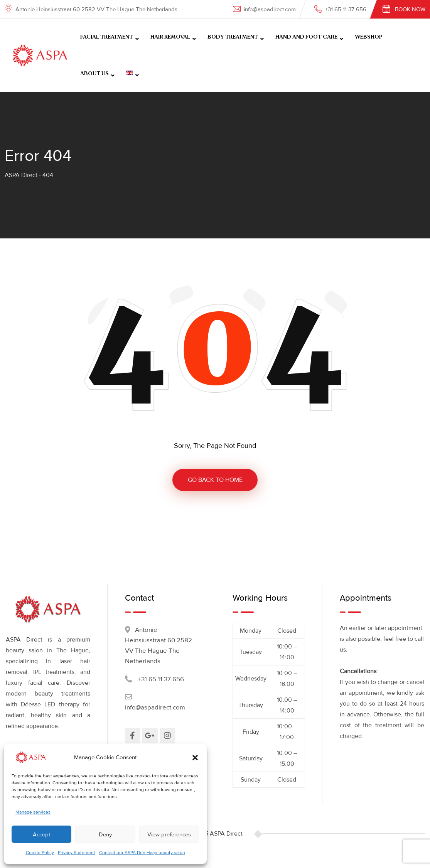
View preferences (169, 834)
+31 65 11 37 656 (346, 9)
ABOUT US (94, 74)
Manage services (33, 812)
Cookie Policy (40, 853)
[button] (195, 757)
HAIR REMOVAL (170, 37)
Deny (105, 834)
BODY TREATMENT (233, 37)
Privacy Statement (77, 853)
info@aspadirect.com (270, 9)
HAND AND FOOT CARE (306, 37)
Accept (41, 834)
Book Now (410, 9)
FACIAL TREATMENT (107, 37)
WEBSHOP (369, 37)
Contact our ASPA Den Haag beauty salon (142, 853)
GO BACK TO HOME (215, 480)
